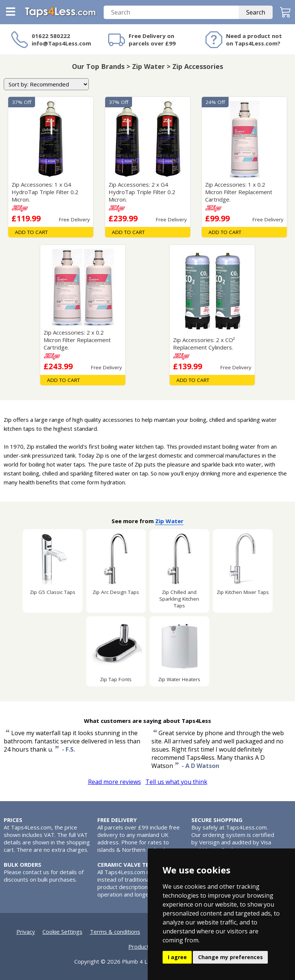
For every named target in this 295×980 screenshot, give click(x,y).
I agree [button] (177, 957)
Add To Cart (31, 232)
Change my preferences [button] (230, 957)
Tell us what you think (176, 782)
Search (256, 12)
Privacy (26, 932)
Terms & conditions (115, 932)
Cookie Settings (62, 932)
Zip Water (169, 521)
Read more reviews (114, 782)
